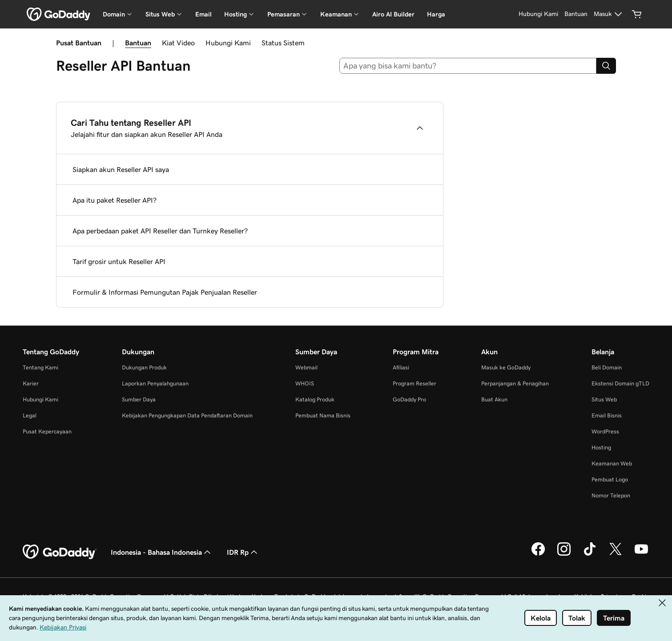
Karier (31, 383)
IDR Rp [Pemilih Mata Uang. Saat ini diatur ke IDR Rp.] (243, 552)
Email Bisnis (607, 415)
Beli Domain (607, 367)
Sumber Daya (139, 399)
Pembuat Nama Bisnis (323, 415)
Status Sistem (283, 43)
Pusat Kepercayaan (47, 431)
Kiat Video (178, 43)
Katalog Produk (315, 399)
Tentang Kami (40, 367)
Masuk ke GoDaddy (506, 367)
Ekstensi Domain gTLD (620, 383)
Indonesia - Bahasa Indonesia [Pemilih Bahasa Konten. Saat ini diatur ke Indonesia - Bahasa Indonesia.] (162, 552)
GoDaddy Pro (409, 399)
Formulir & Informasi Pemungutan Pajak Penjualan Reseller (165, 292)
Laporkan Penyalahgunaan (155, 383)
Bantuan (138, 43)
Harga (436, 14)
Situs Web (604, 399)
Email (203, 14)
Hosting (601, 447)
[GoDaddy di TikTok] (590, 554)
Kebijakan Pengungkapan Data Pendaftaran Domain (187, 415)
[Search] (606, 66)
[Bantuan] (576, 14)
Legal (30, 415)
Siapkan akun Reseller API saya (121, 169)
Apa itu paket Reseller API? (115, 200)
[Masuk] (609, 14)
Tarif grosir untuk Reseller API (119, 261)
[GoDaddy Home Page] (60, 552)
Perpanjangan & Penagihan (515, 383)
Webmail (306, 367)
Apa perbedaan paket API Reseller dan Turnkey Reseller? (160, 231)
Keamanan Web (612, 463)
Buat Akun (494, 399)
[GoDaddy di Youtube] (641, 554)
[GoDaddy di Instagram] (564, 554)
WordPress (605, 431)
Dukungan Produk (144, 367)
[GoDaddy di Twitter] (616, 554)
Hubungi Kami (228, 43)
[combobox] (468, 66)
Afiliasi (401, 367)
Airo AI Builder (393, 14)
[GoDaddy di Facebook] (538, 554)
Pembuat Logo (610, 479)
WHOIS (305, 383)
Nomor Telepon (611, 495)
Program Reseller (414, 383)
